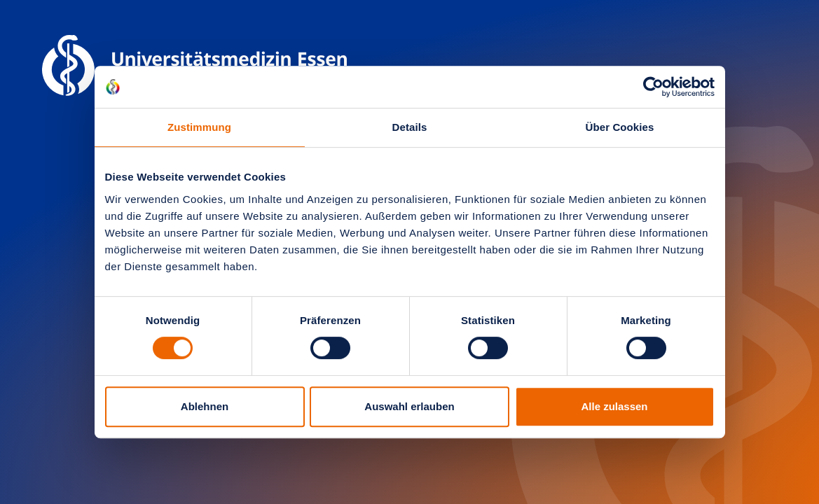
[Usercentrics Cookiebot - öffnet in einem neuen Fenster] (653, 87)
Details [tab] (410, 127)
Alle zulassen (614, 406)
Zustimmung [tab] (199, 127)
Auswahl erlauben (409, 406)
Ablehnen (205, 406)
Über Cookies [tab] (620, 127)
